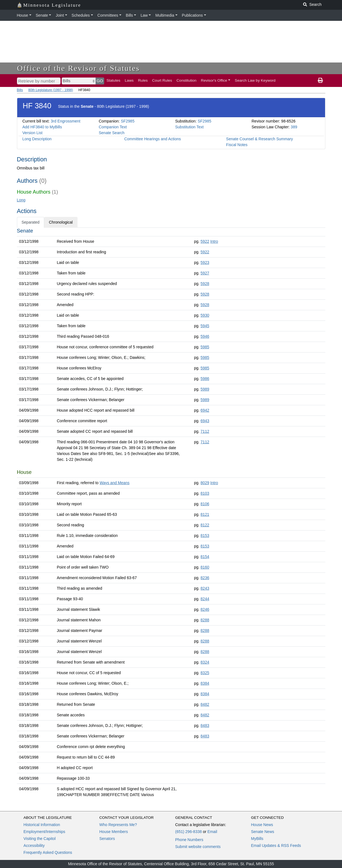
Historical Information (42, 825)
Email (212, 832)
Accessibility (34, 846)
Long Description (37, 139)
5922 (205, 241)
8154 (205, 557)
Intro (214, 241)
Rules (143, 80)
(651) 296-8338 (189, 832)
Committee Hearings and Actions (153, 139)
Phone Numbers (189, 840)
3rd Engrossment (65, 121)
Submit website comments (198, 847)
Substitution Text (189, 127)
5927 (205, 273)
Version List (33, 133)
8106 (205, 504)
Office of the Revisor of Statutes (79, 68)
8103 (205, 493)
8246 (205, 609)
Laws (129, 80)
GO (100, 81)
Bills (129, 15)
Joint (60, 15)
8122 (205, 525)
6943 (205, 421)
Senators (107, 839)
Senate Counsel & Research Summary (259, 139)
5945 (205, 326)
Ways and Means (114, 483)
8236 (205, 578)
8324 (205, 662)
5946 (205, 336)
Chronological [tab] (61, 222)
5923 (205, 262)
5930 (205, 315)
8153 (205, 536)
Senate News (263, 832)
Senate (42, 15)
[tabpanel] (171, 514)
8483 (205, 726)
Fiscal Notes (237, 145)
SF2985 (128, 121)
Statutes (113, 80)
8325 (205, 673)
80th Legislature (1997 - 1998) (51, 90)
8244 (205, 599)
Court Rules (162, 80)
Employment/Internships (44, 832)
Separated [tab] (31, 222)
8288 (205, 620)
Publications (193, 15)
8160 (205, 567)
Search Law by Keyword (255, 80)
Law (144, 15)
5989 (205, 389)
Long (21, 200)
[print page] (320, 81)
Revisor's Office (214, 80)
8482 (205, 704)
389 (294, 127)
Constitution (186, 80)
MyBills (257, 839)
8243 (205, 588)
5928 (205, 284)
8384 (205, 683)
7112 (205, 431)
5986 (205, 379)
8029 (205, 483)
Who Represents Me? (118, 825)
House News (262, 825)
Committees (108, 15)
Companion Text (113, 127)
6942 (205, 410)
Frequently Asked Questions (48, 852)
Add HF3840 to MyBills (42, 127)
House (23, 15)
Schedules (81, 15)
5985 (205, 347)
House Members (114, 832)
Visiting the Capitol (40, 839)
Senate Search (112, 133)
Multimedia (165, 15)
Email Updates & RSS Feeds (276, 846)
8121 (205, 514)
